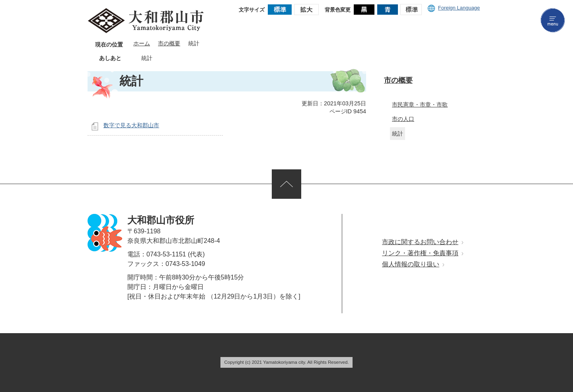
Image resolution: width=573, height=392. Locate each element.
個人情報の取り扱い (411, 264)
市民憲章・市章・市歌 (420, 105)
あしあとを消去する (158, 58)
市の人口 (403, 119)
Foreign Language (454, 8)
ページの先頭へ (286, 184)
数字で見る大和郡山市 (131, 125)
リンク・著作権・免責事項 (420, 253)
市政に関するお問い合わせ (420, 242)
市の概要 (169, 44)
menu (553, 20)
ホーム (142, 44)
